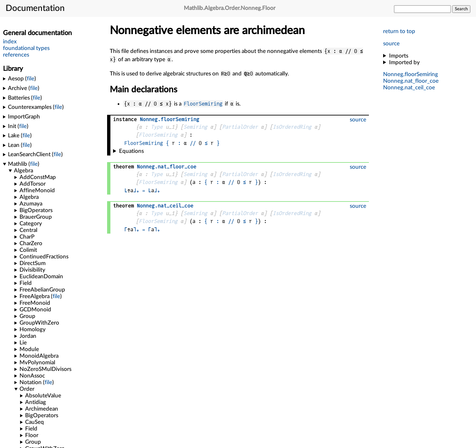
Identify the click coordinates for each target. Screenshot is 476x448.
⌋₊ (136, 190)
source (391, 44)
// (193, 143)
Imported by (404, 62)
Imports (399, 56)
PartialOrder (240, 127)
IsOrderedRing (292, 127)
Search (461, 9)
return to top (399, 31)
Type (157, 127)
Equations (131, 151)
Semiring (195, 127)
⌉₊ (136, 229)
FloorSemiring (203, 104)
